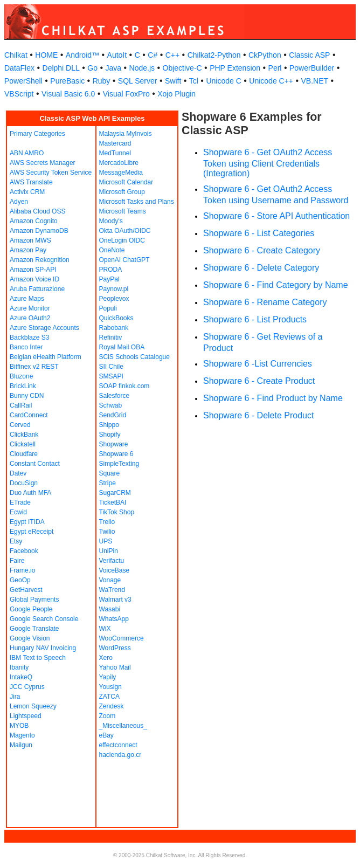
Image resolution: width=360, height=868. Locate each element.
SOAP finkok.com (124, 386)
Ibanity (19, 667)
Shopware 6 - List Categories (259, 233)
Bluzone (21, 376)
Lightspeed (26, 716)
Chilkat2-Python (214, 55)
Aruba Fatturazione (37, 289)
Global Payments (34, 600)
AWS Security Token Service (51, 173)
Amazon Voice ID (34, 279)
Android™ (82, 55)
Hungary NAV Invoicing (43, 648)
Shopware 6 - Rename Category (265, 302)
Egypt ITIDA (27, 522)
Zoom (108, 716)
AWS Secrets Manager (43, 163)
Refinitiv (111, 337)
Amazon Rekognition (40, 260)
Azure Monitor (30, 308)
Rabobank (114, 328)
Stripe (108, 483)
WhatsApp (114, 619)
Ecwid (18, 512)
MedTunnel (115, 153)
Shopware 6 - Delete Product (258, 415)
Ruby (102, 81)
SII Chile (111, 367)
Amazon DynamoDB (39, 231)
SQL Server (138, 81)
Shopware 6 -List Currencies (258, 364)
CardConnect (29, 415)
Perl (275, 68)
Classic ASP (309, 55)
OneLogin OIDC (122, 240)
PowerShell (23, 81)
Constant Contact (35, 464)
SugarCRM (115, 493)
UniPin (109, 551)
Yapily (108, 677)
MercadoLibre (119, 163)
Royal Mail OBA (122, 347)
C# (153, 55)
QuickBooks (116, 318)
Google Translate (34, 629)
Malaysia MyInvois (126, 134)
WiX (105, 629)
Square (110, 473)
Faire (17, 561)
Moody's (111, 221)
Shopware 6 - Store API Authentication (276, 216)
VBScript (19, 94)
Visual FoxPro (126, 94)
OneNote (112, 250)
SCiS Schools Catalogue (134, 357)
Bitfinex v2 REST (34, 367)
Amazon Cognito (34, 221)
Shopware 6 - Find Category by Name (276, 285)
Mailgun (21, 745)
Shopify (110, 435)
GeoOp (20, 580)
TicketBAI (113, 502)
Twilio (107, 532)
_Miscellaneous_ (123, 726)
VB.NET (315, 81)
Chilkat (16, 55)
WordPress (115, 648)
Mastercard (115, 143)
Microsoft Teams (123, 211)
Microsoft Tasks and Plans (137, 202)
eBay (106, 735)
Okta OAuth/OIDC (125, 231)
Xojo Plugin (176, 94)
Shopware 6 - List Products (255, 319)
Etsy (16, 541)
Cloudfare (24, 454)
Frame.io (22, 570)
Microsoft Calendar (126, 182)
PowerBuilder (312, 68)
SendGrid (113, 415)
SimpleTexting (119, 464)
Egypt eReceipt (32, 532)
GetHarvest (26, 590)
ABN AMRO (27, 153)
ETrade (20, 502)
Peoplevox (114, 299)
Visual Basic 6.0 (68, 94)
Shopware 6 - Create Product (259, 381)
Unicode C (223, 81)
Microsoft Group (122, 192)
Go (92, 68)
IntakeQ (21, 677)
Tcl (194, 81)
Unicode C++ (271, 81)
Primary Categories (37, 134)
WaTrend (112, 590)
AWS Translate (31, 182)
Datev (18, 473)
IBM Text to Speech (38, 658)
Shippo (109, 425)
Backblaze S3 (29, 337)
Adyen (19, 202)
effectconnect (118, 745)
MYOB (19, 726)
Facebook (24, 551)
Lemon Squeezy (33, 706)
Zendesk (112, 706)
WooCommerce (122, 638)
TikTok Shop (117, 512)
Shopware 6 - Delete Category (261, 268)
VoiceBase (115, 570)
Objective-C (182, 68)
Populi (108, 308)
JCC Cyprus (27, 687)
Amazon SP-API (33, 270)
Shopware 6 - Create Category (262, 250)
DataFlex (19, 68)
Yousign (110, 687)
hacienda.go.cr (120, 755)
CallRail (21, 405)
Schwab (111, 405)
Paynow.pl (114, 289)
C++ (172, 55)
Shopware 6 (116, 454)
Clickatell (23, 444)
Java (113, 68)
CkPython (265, 55)
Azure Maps (27, 299)
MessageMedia (121, 173)
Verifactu (112, 561)
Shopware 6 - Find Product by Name (273, 398)
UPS (106, 541)
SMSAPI (111, 376)
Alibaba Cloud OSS (37, 211)
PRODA (111, 270)
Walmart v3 (115, 600)
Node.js (142, 68)
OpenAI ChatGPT (124, 260)
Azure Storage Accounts (44, 328)
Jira (15, 697)
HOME (46, 55)
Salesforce (115, 396)
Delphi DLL (61, 68)
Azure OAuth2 (30, 318)
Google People (31, 609)
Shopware (114, 444)
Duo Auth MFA (30, 493)
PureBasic (67, 81)
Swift (173, 81)
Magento (22, 735)
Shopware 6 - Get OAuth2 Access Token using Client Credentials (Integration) (268, 163)
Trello (107, 522)
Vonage (110, 580)
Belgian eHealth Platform (46, 357)
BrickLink (23, 386)
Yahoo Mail (115, 667)
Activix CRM (27, 192)
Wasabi (110, 609)
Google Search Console (44, 619)
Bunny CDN (27, 396)
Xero (106, 658)
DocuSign (24, 483)
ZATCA (109, 697)
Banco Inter (26, 347)
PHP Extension (235, 68)
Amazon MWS (30, 240)
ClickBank (24, 435)
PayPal (109, 279)
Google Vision (30, 638)
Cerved (20, 425)
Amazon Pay (28, 250)
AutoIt (117, 55)
